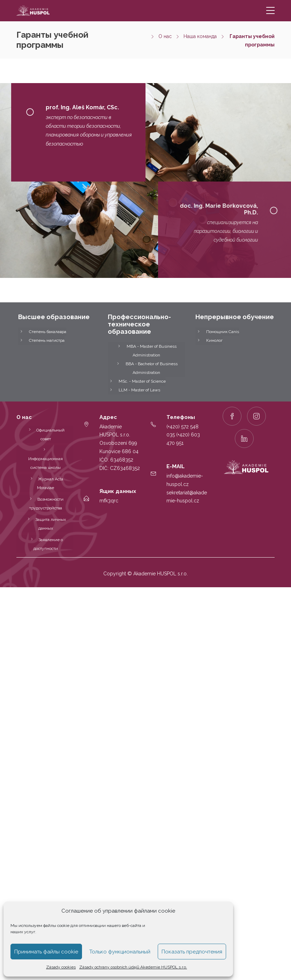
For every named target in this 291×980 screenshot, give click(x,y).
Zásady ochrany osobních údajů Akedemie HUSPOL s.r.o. (133, 967)
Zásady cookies (61, 967)
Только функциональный (120, 952)
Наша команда (200, 36)
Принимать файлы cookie (46, 952)
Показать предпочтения (192, 952)
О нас (165, 36)
